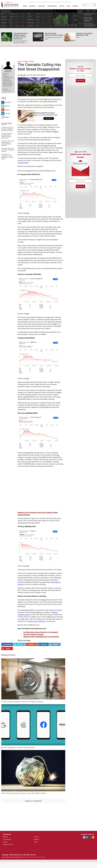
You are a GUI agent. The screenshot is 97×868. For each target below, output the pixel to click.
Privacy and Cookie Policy (37, 857)
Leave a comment (33, 801)
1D (55, 11)
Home (25, 6)
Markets (32, 6)
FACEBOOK (7, 644)
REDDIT (54, 644)
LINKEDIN (42, 644)
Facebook (6, 102)
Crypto (62, 6)
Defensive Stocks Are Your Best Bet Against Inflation (8, 150)
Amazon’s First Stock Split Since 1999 (84, 34)
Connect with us (88, 834)
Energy (5, 842)
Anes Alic (23, 75)
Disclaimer (26, 857)
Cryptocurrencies (8, 844)
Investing (41, 6)
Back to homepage (24, 640)
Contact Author (7, 91)
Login (35, 842)
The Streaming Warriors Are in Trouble (54, 34)
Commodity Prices (6, 11)
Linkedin (6, 113)
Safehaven (7, 834)
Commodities (52, 6)
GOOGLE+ (31, 644)
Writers (75, 6)
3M (61, 11)
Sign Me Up (80, 81)
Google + (6, 110)
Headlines (80, 11)
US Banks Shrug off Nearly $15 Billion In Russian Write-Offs (7, 129)
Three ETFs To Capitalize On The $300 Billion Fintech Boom (7, 157)
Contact (36, 837)
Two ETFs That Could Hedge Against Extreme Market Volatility (8, 143)
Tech (69, 6)
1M (58, 11)
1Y (64, 11)
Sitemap (36, 839)
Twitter (5, 106)
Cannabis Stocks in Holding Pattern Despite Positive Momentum (21, 36)
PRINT (6, 649)
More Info (5, 89)
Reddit (5, 117)
